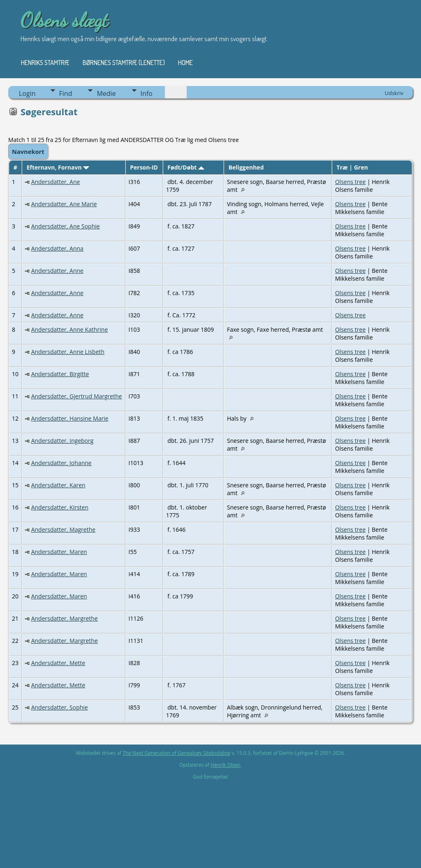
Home (185, 63)
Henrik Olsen (225, 765)
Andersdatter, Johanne (61, 463)
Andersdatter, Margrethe (65, 618)
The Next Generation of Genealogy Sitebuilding (176, 753)
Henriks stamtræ (45, 63)
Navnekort (28, 151)
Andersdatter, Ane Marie (64, 204)
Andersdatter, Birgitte (60, 374)
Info (147, 93)
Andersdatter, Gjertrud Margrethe (77, 396)
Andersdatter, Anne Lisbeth (68, 352)
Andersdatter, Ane (56, 182)
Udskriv (394, 93)
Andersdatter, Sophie (60, 707)
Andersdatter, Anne (57, 271)
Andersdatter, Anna (57, 248)
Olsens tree (350, 182)
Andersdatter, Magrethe (63, 529)
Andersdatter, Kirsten (60, 507)
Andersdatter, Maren (59, 552)
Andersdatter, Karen (58, 485)
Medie (106, 93)
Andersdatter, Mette (58, 663)
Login (27, 93)
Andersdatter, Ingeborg (62, 441)
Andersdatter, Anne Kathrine (70, 329)
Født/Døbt (186, 167)
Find (66, 93)
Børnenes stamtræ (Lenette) (124, 63)
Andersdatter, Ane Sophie (66, 226)
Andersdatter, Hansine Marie (70, 418)
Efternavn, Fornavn (58, 167)
